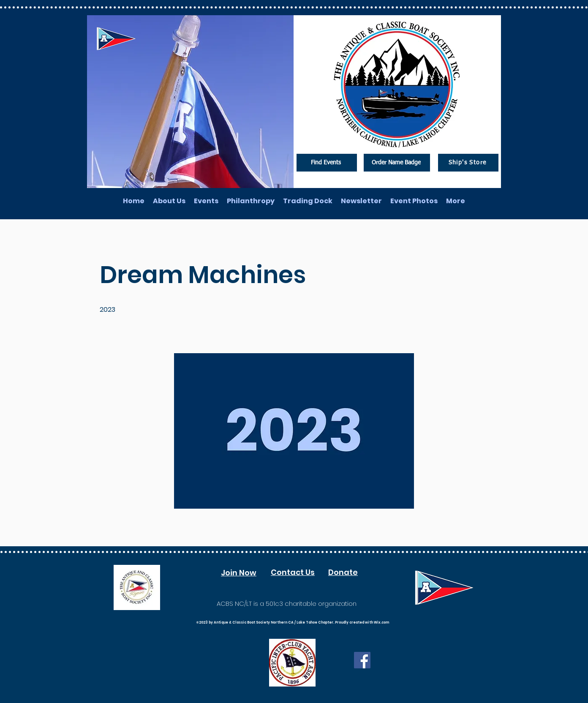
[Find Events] (327, 163)
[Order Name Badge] (397, 163)
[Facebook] (362, 660)
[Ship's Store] (468, 163)
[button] (294, 431)
